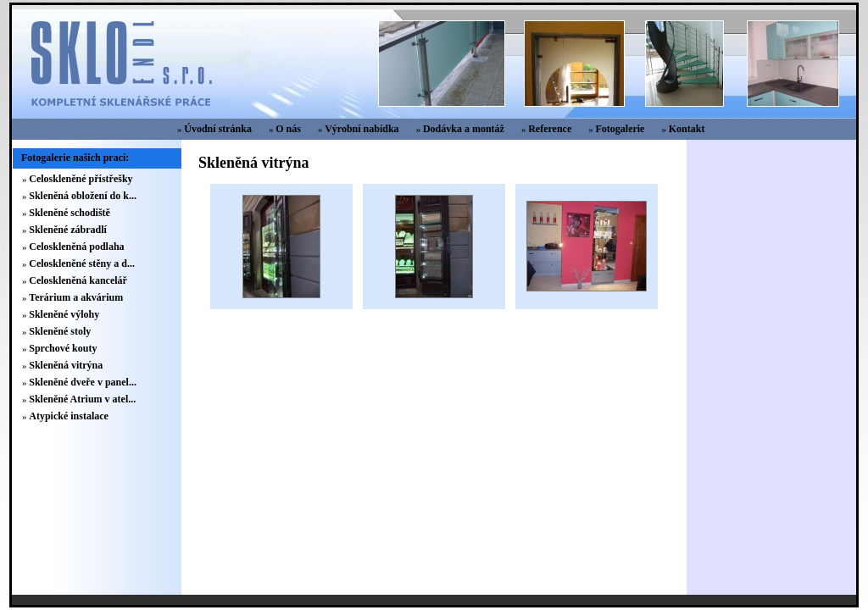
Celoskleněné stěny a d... (82, 263)
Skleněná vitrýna (66, 365)
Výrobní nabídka (362, 129)
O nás (288, 129)
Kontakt (687, 129)
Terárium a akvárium (76, 297)
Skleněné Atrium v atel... (82, 399)
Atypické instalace (69, 416)
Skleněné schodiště (70, 213)
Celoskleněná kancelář (78, 280)
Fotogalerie (620, 129)
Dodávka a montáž (464, 129)
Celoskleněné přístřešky (81, 179)
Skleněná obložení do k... (83, 196)
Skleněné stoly (60, 331)
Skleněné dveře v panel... (83, 382)
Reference (550, 129)
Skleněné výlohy (64, 314)
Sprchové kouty (63, 348)
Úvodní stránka (218, 129)
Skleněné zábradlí (68, 230)
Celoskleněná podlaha (76, 247)
